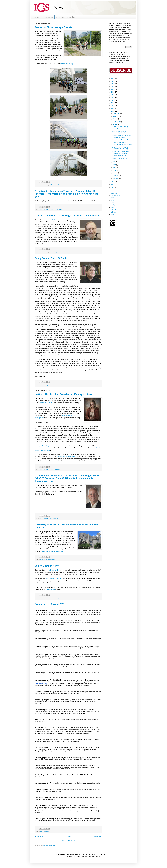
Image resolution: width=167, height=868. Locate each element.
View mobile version (68, 841)
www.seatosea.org (67, 64)
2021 (113, 89)
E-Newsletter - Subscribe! (65, 17)
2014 (113, 108)
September (116, 122)
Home (69, 837)
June (115, 165)
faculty (55, 252)
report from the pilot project (47, 446)
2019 (113, 95)
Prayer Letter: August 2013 (50, 604)
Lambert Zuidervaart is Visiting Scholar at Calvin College (67, 216)
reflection (51, 385)
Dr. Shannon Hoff (54, 570)
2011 (113, 184)
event (55, 185)
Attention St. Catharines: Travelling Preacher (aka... (121, 132)
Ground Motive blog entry (66, 457)
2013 (113, 111)
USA (58, 185)
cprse (112, 200)
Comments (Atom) (49, 846)
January (116, 178)
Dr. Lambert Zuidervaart (54, 579)
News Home (48, 17)
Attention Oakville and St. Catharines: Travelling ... (121, 148)
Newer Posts (39, 837)
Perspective (51, 589)
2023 (113, 84)
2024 (113, 81)
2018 (113, 98)
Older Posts (98, 837)
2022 (113, 87)
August (115, 124)
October (116, 119)
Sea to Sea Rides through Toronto (54, 27)
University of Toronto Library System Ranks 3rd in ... (121, 152)
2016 (113, 103)
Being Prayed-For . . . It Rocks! (51, 258)
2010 (113, 187)
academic (43, 560)
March (115, 173)
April (114, 170)
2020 (113, 92)
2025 (113, 78)
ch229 (51, 185)
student (113, 214)
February (116, 176)
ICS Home (37, 17)
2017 (113, 100)
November (116, 116)
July (114, 162)
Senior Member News (47, 566)
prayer (42, 831)
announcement (44, 185)
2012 (113, 182)
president (59, 209)
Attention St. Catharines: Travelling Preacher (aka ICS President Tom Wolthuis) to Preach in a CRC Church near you (66, 194)
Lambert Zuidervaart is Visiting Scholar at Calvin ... (122, 136)
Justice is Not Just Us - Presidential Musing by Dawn (64, 394)
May (114, 167)
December (116, 113)
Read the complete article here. (53, 551)
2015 (113, 106)
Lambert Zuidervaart (53, 220)
